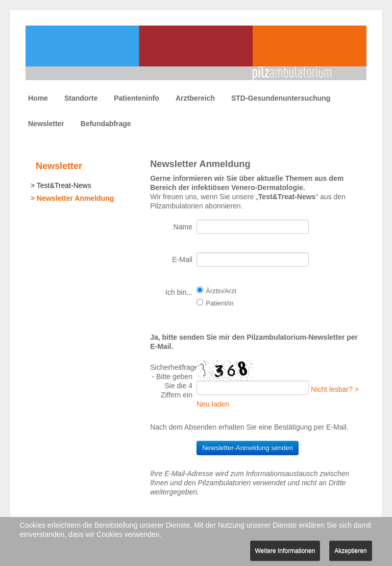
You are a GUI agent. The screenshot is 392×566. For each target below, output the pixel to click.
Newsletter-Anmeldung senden (248, 448)
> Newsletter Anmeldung (72, 198)
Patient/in (219, 303)
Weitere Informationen (285, 551)
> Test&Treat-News (61, 185)
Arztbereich (195, 98)
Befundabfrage (106, 124)
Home (38, 98)
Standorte (81, 98)
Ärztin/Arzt (221, 291)
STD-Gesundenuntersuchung (281, 98)
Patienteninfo (137, 98)
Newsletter (46, 124)
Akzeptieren (350, 551)
